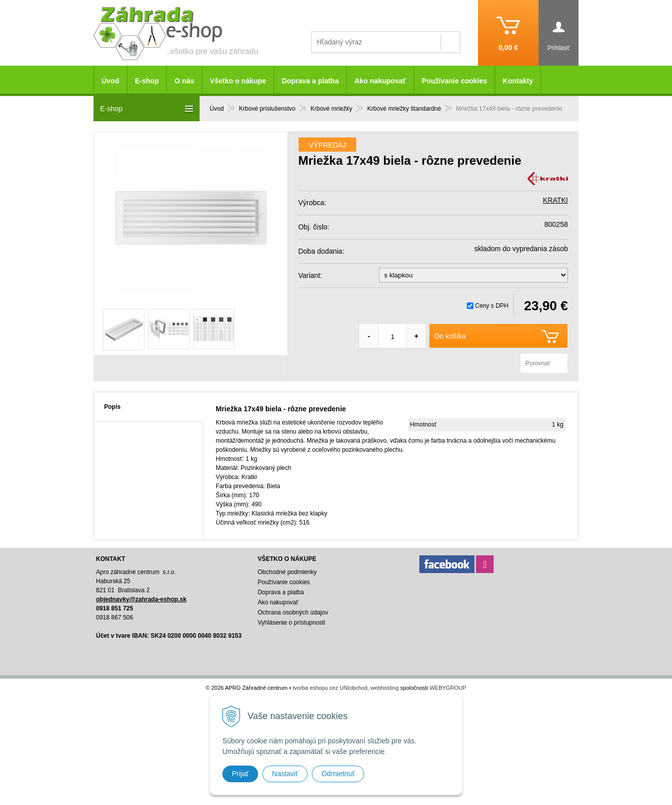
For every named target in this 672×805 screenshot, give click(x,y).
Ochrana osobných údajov (293, 612)
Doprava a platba (310, 81)
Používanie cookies (454, 81)
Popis (112, 407)
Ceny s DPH (492, 306)
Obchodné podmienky (287, 572)
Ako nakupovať (380, 81)
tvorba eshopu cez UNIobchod (330, 688)
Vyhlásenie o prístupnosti (292, 623)
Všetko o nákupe (238, 81)
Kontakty (518, 81)
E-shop (147, 81)
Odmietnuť (338, 774)
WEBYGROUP (448, 688)
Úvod (110, 81)
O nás (184, 81)
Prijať (240, 774)
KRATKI (555, 200)
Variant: (310, 275)
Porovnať (538, 363)
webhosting (385, 688)
